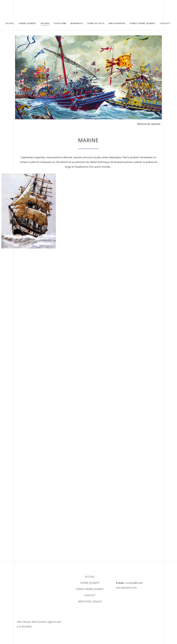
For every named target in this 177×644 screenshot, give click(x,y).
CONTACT (90, 595)
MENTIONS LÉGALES (90, 601)
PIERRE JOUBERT (90, 583)
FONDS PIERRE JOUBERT (90, 589)
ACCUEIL (90, 577)
